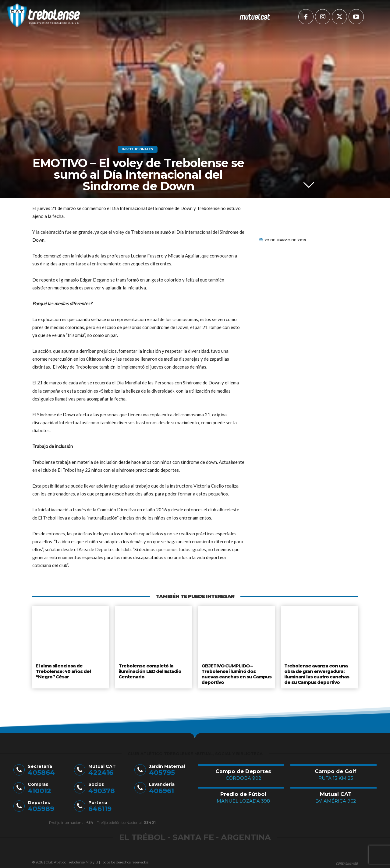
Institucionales (138, 149)
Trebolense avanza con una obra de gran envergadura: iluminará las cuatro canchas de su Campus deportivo (316, 672)
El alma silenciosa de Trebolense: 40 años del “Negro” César (63, 670)
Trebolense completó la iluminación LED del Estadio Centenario (150, 670)
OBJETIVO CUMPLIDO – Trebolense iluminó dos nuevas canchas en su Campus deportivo (236, 672)
